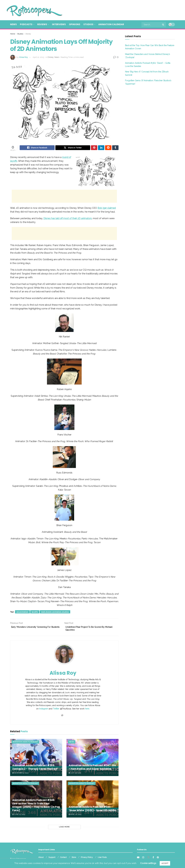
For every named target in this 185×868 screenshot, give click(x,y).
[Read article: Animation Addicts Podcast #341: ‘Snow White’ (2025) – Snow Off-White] (92, 801)
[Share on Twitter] (73, 148)
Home (13, 34)
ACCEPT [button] (165, 863)
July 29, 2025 (75, 774)
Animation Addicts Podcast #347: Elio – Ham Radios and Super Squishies (92, 769)
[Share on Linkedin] (101, 148)
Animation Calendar (111, 24)
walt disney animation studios (55, 612)
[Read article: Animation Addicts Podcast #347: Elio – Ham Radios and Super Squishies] (92, 759)
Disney (28, 34)
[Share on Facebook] (37, 148)
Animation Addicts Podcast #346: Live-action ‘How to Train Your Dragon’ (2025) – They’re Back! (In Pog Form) (36, 807)
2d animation (22, 612)
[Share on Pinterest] (94, 148)
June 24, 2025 (19, 816)
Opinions (75, 24)
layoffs (35, 612)
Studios (88, 24)
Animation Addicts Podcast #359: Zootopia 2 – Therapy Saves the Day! (35, 769)
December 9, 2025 (20, 774)
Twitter (56, 710)
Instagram (44, 710)
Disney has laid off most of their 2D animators (68, 219)
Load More (64, 828)
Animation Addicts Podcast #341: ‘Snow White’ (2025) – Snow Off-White (92, 810)
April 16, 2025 (75, 816)
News (13, 24)
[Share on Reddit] (108, 148)
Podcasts (26, 24)
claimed (107, 208)
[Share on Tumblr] (115, 148)
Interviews (59, 24)
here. (87, 710)
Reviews (42, 24)
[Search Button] (163, 25)
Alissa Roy (23, 57)
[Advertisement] (122, 10)
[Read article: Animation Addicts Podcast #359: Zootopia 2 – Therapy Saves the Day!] (36, 759)
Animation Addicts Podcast (25, 743)
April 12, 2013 (38, 57)
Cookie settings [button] (148, 863)
